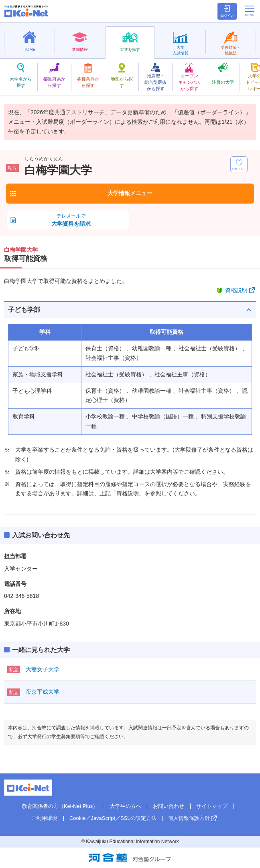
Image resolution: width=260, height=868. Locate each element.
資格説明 (236, 290)
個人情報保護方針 (189, 818)
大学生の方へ (126, 806)
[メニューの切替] (250, 11)
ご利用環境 (44, 818)
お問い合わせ (169, 806)
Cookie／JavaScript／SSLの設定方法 (113, 818)
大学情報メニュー (130, 193)
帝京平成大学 (43, 692)
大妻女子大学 (43, 669)
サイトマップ (212, 806)
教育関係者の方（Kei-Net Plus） (60, 806)
